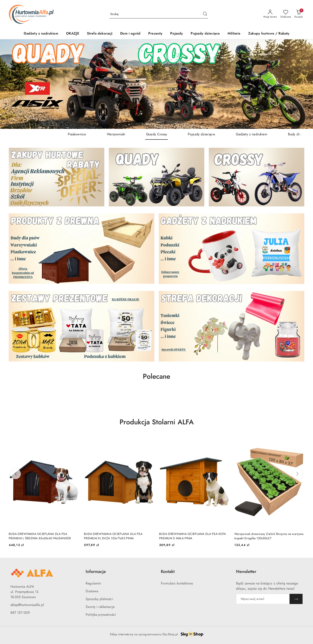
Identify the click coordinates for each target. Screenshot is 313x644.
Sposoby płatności (99, 599)
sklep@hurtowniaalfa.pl (27, 605)
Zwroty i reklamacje (100, 607)
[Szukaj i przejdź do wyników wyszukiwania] (205, 14)
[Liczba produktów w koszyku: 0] (299, 14)
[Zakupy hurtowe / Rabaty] (269, 34)
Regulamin (93, 583)
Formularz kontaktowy (177, 583)
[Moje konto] (270, 14)
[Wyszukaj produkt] (159, 14)
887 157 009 (20, 613)
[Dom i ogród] (130, 34)
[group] (156, 84)
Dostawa (92, 591)
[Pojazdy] (176, 34)
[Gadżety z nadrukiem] (41, 34)
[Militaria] (234, 34)
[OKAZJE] (73, 34)
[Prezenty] (155, 34)
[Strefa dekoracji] (100, 34)
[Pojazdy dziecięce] (205, 34)
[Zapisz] (296, 599)
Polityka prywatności (101, 615)
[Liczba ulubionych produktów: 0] (286, 14)
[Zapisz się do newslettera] (263, 599)
